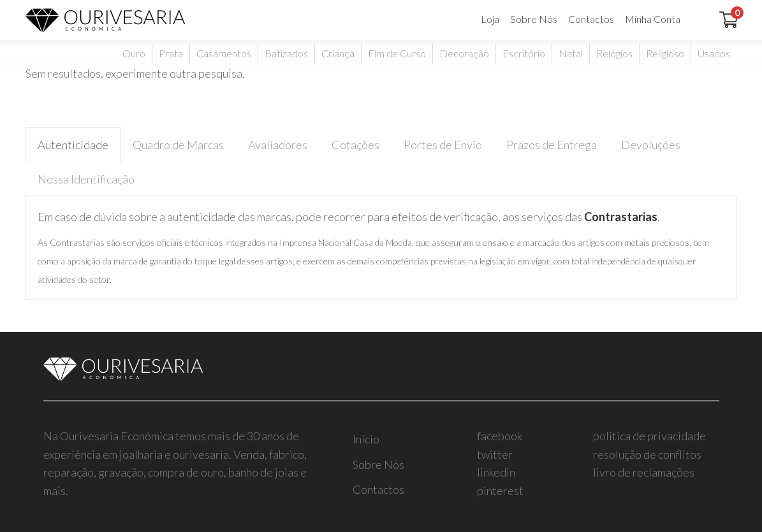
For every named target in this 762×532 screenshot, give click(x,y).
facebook (500, 436)
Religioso (665, 53)
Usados (714, 53)
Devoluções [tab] (651, 145)
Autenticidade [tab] (73, 145)
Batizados (286, 53)
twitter (495, 454)
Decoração (464, 53)
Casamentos (224, 53)
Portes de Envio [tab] (443, 145)
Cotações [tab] (355, 145)
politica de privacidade (649, 436)
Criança (338, 53)
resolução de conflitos (647, 454)
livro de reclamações (644, 472)
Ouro (134, 53)
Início (366, 439)
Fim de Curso (397, 53)
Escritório (524, 53)
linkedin (496, 472)
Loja (490, 19)
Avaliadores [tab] (278, 145)
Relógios (614, 53)
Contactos (591, 19)
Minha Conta (653, 19)
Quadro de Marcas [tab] (178, 145)
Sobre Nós (534, 19)
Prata (171, 53)
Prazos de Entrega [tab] (552, 145)
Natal (571, 53)
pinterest (500, 491)
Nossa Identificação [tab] (86, 179)
